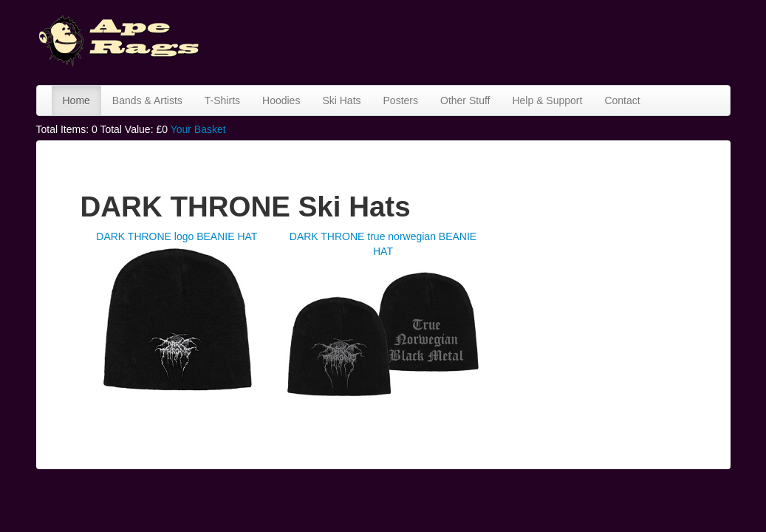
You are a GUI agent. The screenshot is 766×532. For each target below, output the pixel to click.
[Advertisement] (482, 41)
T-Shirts (222, 100)
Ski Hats (341, 100)
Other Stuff (465, 100)
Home (76, 100)
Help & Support (547, 100)
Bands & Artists (147, 100)
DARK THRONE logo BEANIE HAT (177, 236)
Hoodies (281, 100)
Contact (622, 100)
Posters (401, 100)
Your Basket (198, 129)
